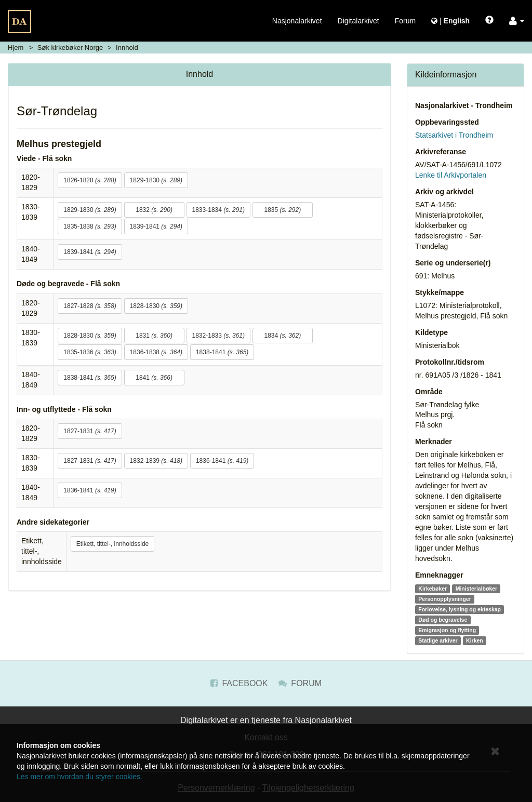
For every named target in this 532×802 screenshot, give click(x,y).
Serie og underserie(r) (453, 263)
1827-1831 (90, 431)
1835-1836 (90, 352)
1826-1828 (90, 180)
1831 (154, 336)
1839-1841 (156, 226)
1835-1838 (90, 226)
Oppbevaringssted (447, 122)
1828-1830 (156, 306)
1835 (282, 210)
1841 (154, 378)
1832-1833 (218, 336)
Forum (405, 21)
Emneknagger (439, 575)
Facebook (239, 683)
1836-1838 (156, 352)
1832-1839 (156, 461)
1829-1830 (156, 180)
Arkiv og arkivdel (444, 192)
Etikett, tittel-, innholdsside (112, 544)
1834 (282, 336)
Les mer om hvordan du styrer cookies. (79, 777)
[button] (517, 21)
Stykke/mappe (440, 292)
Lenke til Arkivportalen (451, 175)
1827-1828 (90, 306)
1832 (154, 210)
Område (429, 392)
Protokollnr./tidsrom (450, 362)
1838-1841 (222, 352)
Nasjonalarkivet (297, 21)
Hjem (16, 48)
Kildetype (431, 332)
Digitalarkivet (358, 21)
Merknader (434, 442)
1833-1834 (218, 210)
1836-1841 (222, 461)
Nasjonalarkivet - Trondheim (464, 105)
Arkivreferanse (441, 152)
